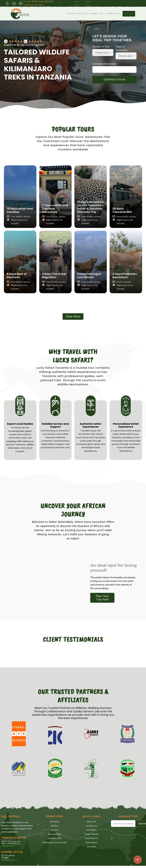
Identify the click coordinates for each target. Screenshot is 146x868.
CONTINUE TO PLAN (114, 80)
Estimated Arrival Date (104, 64)
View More (73, 316)
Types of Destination (122, 48)
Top (138, 860)
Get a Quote (129, 14)
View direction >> (9, 846)
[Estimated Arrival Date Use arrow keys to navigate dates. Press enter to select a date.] (114, 70)
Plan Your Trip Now (102, 598)
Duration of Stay (101, 47)
